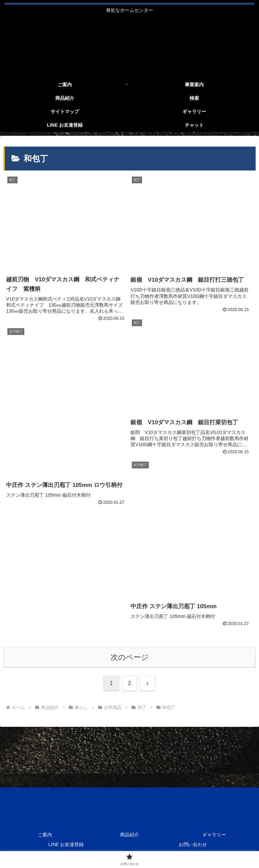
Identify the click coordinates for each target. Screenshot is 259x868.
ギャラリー (214, 835)
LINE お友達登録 (66, 844)
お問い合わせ (193, 844)
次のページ (130, 657)
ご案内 (45, 835)
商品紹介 (129, 835)
